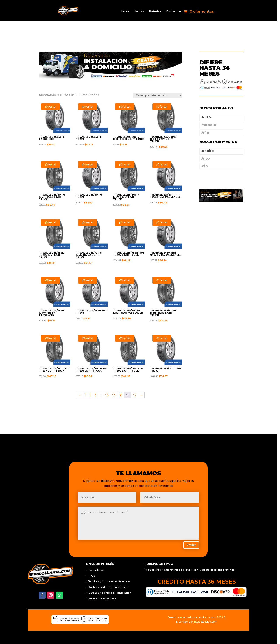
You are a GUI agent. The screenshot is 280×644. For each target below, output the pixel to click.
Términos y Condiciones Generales (110, 567)
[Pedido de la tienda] (160, 82)
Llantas (140, 12)
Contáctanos (97, 555)
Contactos (175, 12)
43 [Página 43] (108, 380)
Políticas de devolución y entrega (110, 572)
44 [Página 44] (115, 380)
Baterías (156, 12)
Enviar (193, 530)
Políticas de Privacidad (103, 584)
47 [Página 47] (136, 380)
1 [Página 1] (87, 380)
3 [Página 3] (97, 380)
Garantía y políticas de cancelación (111, 578)
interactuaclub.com (208, 607)
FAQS (93, 561)
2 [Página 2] (92, 380)
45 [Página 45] (122, 380)
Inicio (126, 12)
